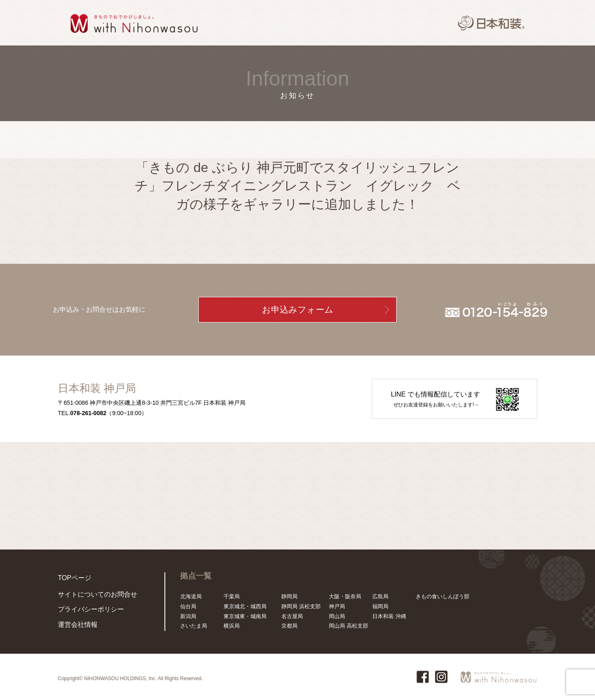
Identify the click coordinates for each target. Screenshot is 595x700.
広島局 (380, 596)
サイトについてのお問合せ (90, 599)
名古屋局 (292, 616)
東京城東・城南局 (245, 616)
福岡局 (380, 606)
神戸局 (337, 606)
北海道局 (191, 596)
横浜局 (232, 626)
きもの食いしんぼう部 (443, 596)
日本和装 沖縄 (389, 616)
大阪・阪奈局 (345, 596)
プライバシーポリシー (85, 613)
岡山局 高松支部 (349, 626)
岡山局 (337, 616)
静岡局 (289, 596)
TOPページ (71, 577)
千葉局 (232, 596)
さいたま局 (194, 626)
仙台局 (188, 606)
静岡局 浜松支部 (301, 606)
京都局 (289, 626)
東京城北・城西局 (245, 606)
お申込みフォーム (298, 310)
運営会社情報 (74, 626)
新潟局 (188, 616)
